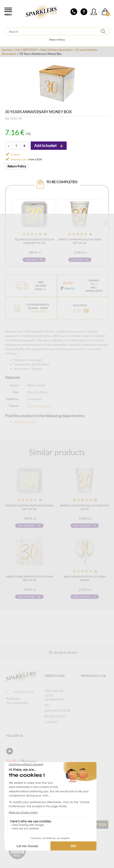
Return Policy (57, 40)
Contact (51, 722)
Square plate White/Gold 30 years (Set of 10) (34, 241)
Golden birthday (25, 421)
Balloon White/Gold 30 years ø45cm (85, 578)
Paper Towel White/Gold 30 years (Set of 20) (29, 578)
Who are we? (54, 691)
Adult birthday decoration (56, 50)
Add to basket (32, 260)
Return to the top (63, 652)
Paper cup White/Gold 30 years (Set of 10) (80, 241)
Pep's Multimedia (17, 703)
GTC (47, 705)
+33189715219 (20, 692)
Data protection (58, 711)
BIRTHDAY (30, 50)
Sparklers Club (11, 50)
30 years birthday (39, 406)
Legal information (54, 697)
